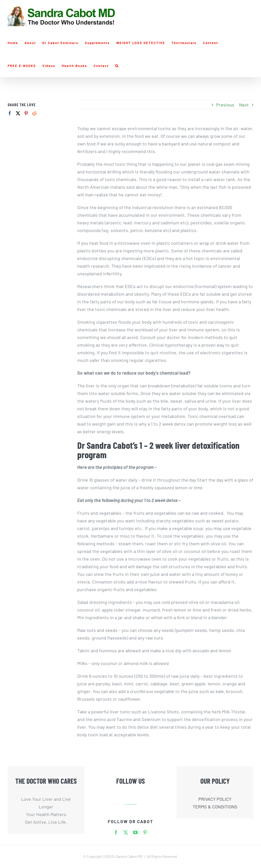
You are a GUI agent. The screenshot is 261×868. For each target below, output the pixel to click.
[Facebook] (10, 113)
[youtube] (135, 832)
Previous (225, 105)
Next (244, 105)
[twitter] (126, 832)
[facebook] (116, 832)
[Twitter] (18, 113)
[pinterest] (145, 832)
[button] (117, 66)
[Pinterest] (26, 113)
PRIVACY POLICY (215, 799)
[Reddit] (34, 113)
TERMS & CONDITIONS (215, 807)
